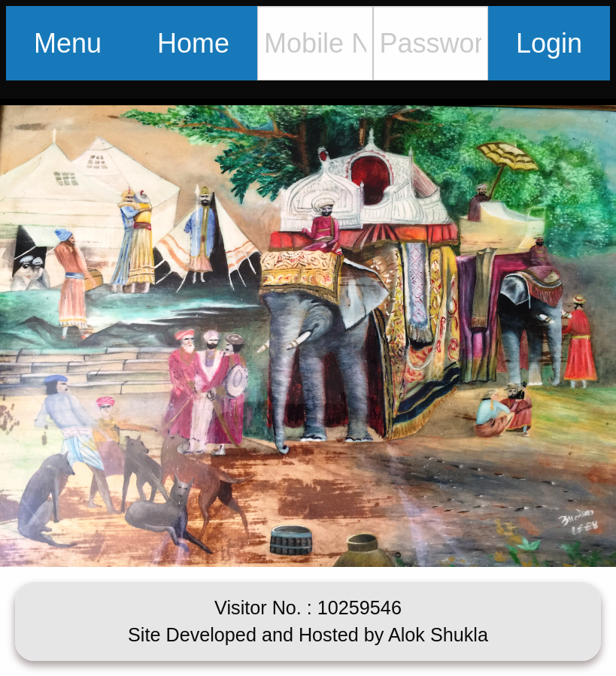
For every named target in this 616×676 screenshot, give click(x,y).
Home (193, 43)
